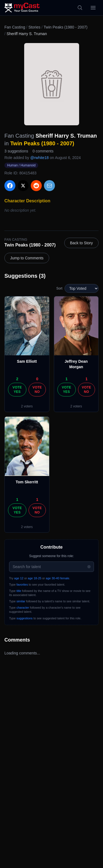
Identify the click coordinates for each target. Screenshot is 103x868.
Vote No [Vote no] (37, 390)
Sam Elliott (27, 361)
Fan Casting (15, 27)
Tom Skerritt (27, 482)
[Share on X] (23, 186)
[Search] (80, 8)
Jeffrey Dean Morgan (76, 364)
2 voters (27, 406)
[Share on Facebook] (10, 186)
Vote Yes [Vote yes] (17, 390)
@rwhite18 (39, 158)
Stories (34, 27)
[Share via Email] (49, 186)
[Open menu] (93, 8)
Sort (59, 288)
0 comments (43, 151)
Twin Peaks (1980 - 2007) (66, 27)
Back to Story (81, 243)
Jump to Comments (27, 258)
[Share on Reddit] (36, 186)
